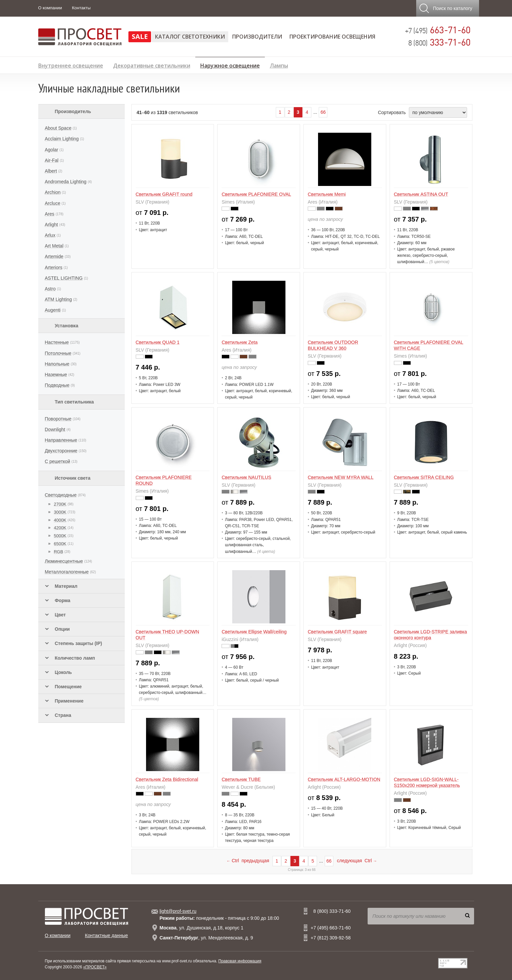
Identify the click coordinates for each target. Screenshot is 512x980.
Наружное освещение (230, 65)
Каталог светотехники (190, 37)
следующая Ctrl (357, 861)
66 (323, 112)
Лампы (279, 65)
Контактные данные (106, 935)
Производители (257, 37)
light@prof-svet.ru (178, 911)
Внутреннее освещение (71, 65)
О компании (50, 8)
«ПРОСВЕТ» (95, 967)
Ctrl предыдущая (248, 861)
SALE (140, 36)
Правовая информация (240, 961)
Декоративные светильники (152, 65)
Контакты (81, 8)
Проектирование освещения (332, 37)
